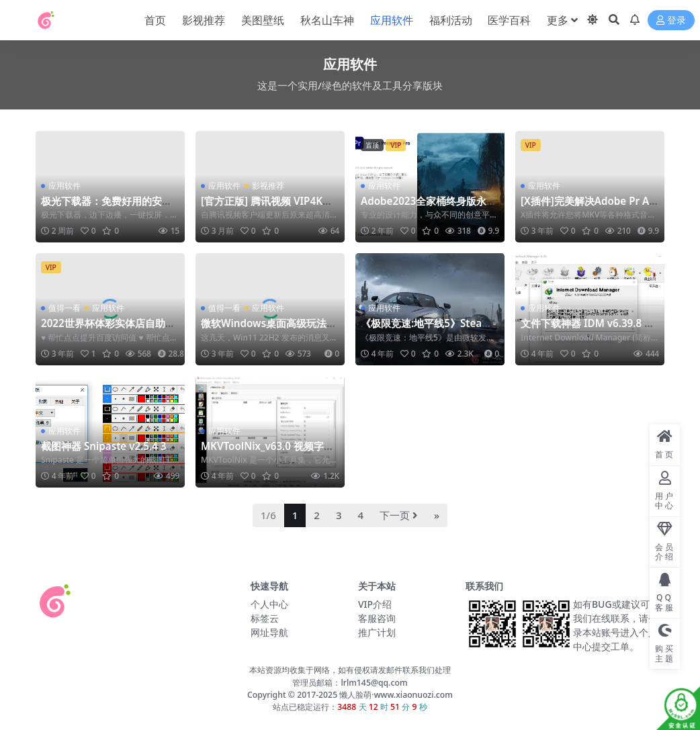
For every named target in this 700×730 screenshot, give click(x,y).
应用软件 (64, 186)
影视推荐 (268, 186)
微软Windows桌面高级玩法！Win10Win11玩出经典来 (269, 329)
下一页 (399, 515)
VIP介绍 (375, 604)
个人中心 (269, 604)
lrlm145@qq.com (374, 683)
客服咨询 (377, 618)
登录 (671, 20)
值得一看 (64, 308)
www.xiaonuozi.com (413, 695)
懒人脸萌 (354, 695)
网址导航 (269, 632)
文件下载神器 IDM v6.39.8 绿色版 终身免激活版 (587, 329)
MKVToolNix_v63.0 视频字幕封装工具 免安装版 (267, 452)
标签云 (265, 618)
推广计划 (377, 632)
